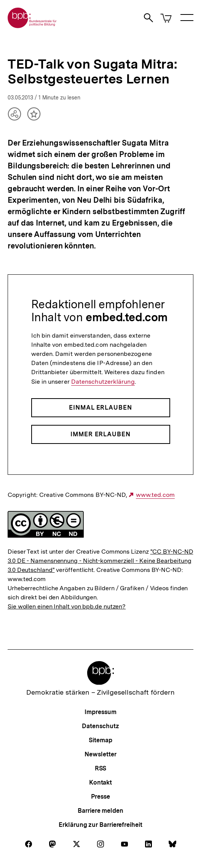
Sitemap (100, 740)
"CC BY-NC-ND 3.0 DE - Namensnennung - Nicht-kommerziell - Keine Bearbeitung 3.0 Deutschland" (100, 561)
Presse (100, 797)
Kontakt (100, 782)
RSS (101, 768)
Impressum (100, 712)
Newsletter (100, 754)
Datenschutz (100, 726)
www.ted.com (155, 495)
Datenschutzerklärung (103, 382)
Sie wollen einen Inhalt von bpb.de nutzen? (67, 606)
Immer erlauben (100, 434)
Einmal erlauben (100, 408)
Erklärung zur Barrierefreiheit (100, 825)
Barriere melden (100, 811)
